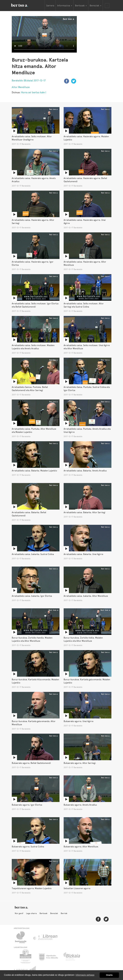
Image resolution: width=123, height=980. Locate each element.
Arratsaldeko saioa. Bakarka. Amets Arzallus (85, 471)
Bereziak (54, 913)
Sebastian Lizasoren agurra (77, 888)
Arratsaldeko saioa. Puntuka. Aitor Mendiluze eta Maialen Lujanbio (34, 430)
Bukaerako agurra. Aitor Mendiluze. (81, 847)
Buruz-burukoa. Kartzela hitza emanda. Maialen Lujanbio (35, 681)
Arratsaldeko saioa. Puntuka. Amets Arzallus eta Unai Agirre (87, 430)
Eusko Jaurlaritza (25, 956)
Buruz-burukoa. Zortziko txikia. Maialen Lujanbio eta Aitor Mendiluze (83, 639)
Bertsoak (43, 913)
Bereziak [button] (95, 6)
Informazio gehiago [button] (85, 975)
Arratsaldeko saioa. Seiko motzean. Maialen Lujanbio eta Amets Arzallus (33, 347)
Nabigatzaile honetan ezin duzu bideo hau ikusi (44, 34)
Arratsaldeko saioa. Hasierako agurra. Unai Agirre (85, 222)
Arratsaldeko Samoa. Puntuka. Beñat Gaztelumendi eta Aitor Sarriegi (30, 389)
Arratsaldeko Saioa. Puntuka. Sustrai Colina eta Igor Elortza (87, 389)
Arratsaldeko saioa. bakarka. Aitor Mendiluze (86, 596)
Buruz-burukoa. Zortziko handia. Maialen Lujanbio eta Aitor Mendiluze (32, 639)
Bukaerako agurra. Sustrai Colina (28, 847)
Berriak (64, 913)
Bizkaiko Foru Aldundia (75, 956)
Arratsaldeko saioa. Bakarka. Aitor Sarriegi (84, 512)
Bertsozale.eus (22, 937)
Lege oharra (31, 913)
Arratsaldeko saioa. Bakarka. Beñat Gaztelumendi (29, 514)
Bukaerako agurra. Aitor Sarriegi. (80, 763)
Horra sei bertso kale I (34, 92)
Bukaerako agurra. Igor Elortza (27, 805)
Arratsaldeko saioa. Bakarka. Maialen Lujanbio (34, 471)
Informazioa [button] (65, 6)
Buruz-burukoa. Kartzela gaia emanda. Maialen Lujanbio (87, 681)
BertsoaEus (24, 5)
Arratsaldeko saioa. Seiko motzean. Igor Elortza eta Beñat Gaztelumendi (35, 305)
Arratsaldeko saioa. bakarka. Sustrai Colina (33, 554)
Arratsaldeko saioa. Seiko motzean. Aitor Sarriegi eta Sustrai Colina (84, 305)
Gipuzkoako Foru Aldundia (50, 956)
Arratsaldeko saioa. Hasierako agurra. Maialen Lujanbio (86, 138)
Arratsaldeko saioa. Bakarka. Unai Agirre (83, 554)
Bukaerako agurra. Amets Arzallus (80, 805)
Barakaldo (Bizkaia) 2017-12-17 (29, 80)
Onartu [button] (109, 975)
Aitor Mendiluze (21, 87)
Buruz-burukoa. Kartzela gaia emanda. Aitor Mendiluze (34, 723)
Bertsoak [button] (81, 6)
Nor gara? (19, 913)
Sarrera (50, 6)
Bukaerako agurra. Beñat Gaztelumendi (31, 763)
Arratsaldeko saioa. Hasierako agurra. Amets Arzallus (34, 180)
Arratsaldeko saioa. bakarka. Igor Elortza (32, 596)
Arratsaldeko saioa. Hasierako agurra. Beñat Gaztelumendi (85, 180)
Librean (46, 937)
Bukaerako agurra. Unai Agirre (79, 721)
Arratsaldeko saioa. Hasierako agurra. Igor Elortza (33, 263)
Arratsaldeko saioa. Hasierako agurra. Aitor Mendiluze (85, 263)
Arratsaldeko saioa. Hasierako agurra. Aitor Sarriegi (33, 222)
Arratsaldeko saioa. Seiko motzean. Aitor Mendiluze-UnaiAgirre (32, 138)
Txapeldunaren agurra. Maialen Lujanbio (32, 888)
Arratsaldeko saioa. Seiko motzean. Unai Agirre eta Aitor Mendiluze (87, 347)
